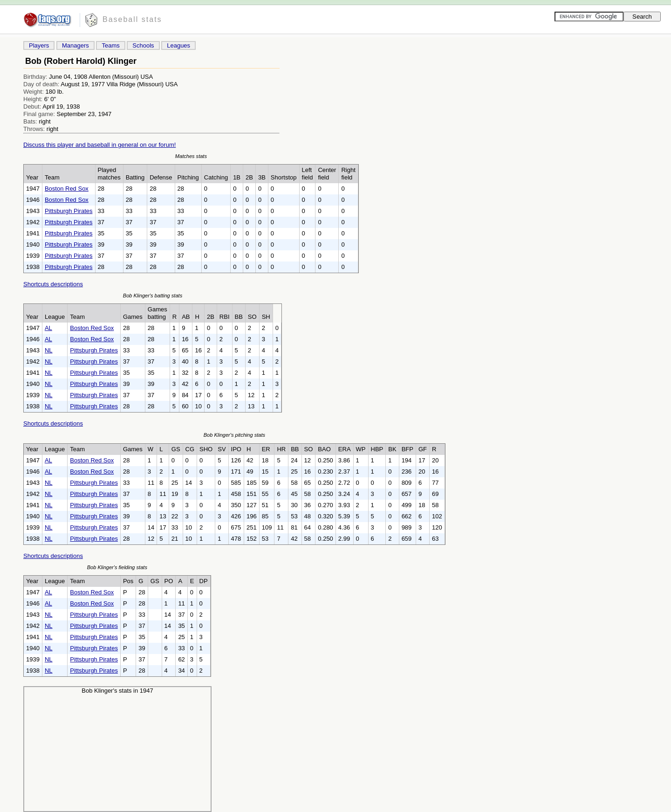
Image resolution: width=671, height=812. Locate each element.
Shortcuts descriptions (53, 284)
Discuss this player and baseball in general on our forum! (99, 145)
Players (39, 45)
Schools (143, 45)
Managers (75, 45)
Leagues (178, 45)
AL (48, 328)
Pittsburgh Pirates (69, 211)
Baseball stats (132, 19)
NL (49, 350)
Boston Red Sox (67, 189)
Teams (110, 45)
